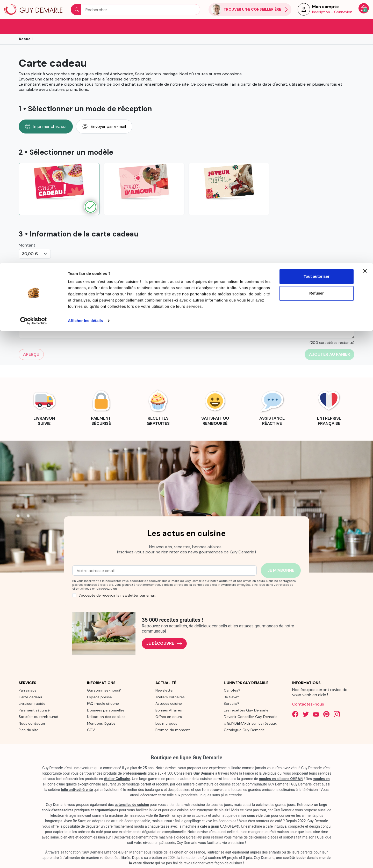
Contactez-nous (308, 704)
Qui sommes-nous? (104, 690)
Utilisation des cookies (106, 716)
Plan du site (28, 730)
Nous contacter (32, 723)
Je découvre (164, 643)
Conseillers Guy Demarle (194, 773)
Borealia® (232, 703)
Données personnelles (106, 710)
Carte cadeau (30, 696)
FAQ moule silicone (103, 703)
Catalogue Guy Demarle (244, 730)
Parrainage (28, 690)
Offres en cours (169, 716)
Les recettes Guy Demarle (246, 710)
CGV (91, 730)
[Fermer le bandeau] (365, 8)
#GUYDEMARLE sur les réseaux (250, 723)
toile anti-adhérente (77, 789)
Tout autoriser (317, 14)
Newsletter (165, 690)
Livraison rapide (32, 703)
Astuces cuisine (169, 703)
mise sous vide (250, 815)
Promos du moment (173, 730)
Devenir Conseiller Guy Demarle (251, 716)
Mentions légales (101, 723)
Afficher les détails (85, 58)
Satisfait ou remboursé (38, 716)
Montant (27, 245)
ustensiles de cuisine (132, 804)
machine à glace (172, 837)
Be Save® (232, 696)
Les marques (166, 723)
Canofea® (232, 690)
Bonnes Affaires (169, 710)
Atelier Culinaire (117, 778)
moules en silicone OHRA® (281, 778)
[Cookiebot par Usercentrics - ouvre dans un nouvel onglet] (34, 58)
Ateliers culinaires (170, 696)
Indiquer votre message (41, 286)
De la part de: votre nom (42, 265)
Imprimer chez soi (46, 126)
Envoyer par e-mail (104, 126)
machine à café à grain (201, 826)
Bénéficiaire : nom (206, 265)
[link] (44, 407)
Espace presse (99, 696)
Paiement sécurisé (34, 710)
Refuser (317, 31)
